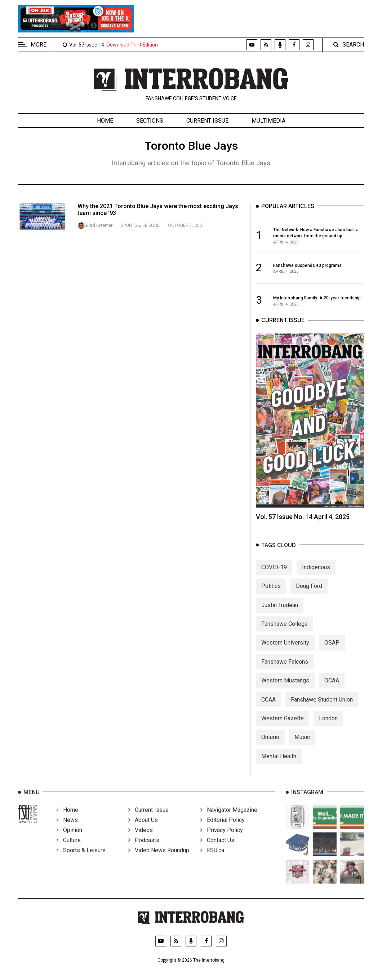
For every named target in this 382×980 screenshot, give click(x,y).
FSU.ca (212, 858)
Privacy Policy (222, 838)
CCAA (268, 705)
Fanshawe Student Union (322, 705)
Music (302, 743)
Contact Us (217, 848)
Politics (271, 592)
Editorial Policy (223, 828)
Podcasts (144, 848)
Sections (150, 121)
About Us (143, 828)
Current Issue (207, 121)
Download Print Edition (132, 45)
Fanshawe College (285, 630)
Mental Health (279, 762)
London (328, 724)
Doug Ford (309, 592)
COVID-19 (274, 573)
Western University (285, 648)
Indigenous (316, 573)
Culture (69, 848)
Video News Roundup (159, 858)
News (67, 828)
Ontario (270, 743)
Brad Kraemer (99, 225)
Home (105, 121)
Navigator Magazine (229, 818)
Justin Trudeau (280, 610)
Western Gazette (283, 724)
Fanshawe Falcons (285, 667)
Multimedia (268, 121)
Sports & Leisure (140, 225)
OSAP (332, 648)
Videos (141, 838)
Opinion (69, 838)
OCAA (332, 686)
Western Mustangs (285, 686)
